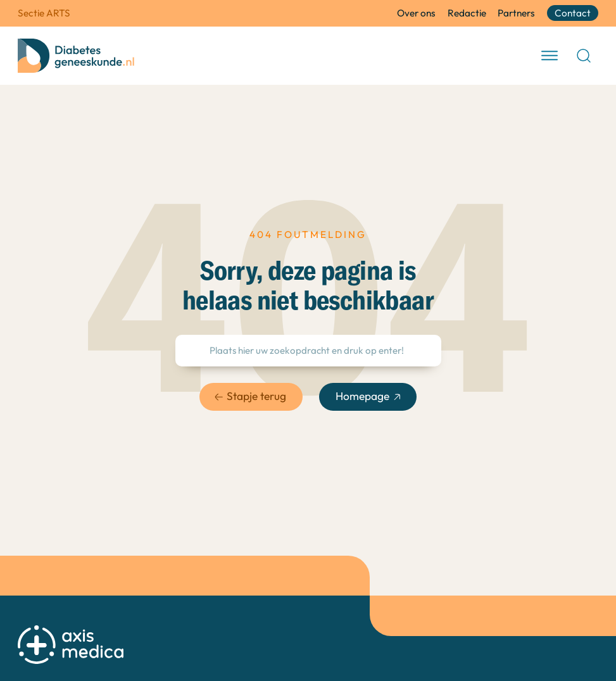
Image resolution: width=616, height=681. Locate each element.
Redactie (467, 13)
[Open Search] (584, 56)
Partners (516, 13)
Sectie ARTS (44, 13)
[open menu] (550, 56)
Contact (573, 13)
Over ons (416, 13)
